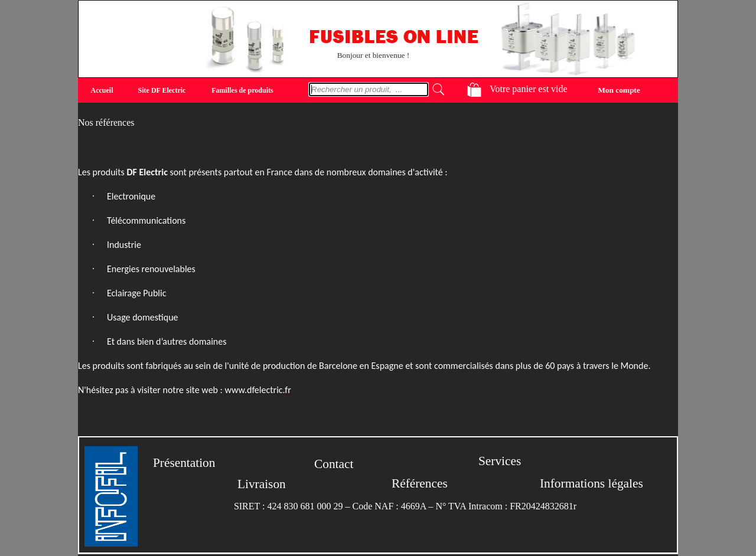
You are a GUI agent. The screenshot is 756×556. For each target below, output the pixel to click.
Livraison (262, 484)
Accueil (102, 90)
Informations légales (592, 483)
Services (500, 461)
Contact (334, 464)
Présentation (184, 463)
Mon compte (619, 89)
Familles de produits (242, 90)
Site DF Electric (162, 90)
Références (420, 483)
